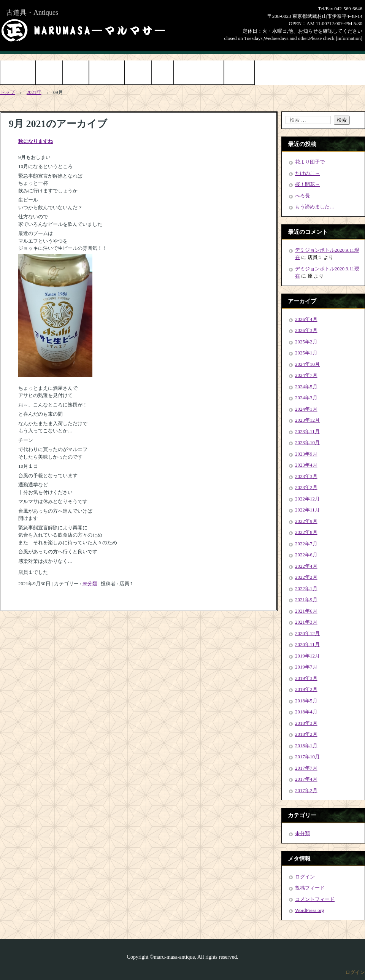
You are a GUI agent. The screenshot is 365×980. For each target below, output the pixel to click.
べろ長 (302, 196)
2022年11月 (307, 510)
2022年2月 (306, 577)
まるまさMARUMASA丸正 (83, 30)
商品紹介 (49, 73)
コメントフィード (315, 899)
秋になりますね (36, 141)
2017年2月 (306, 790)
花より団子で (310, 162)
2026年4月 (306, 319)
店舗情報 (138, 73)
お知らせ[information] (199, 73)
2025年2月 (306, 342)
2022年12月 (307, 499)
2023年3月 (306, 476)
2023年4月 (306, 465)
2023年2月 (306, 487)
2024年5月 (306, 387)
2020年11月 (307, 644)
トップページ (18, 73)
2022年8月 (306, 532)
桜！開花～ (307, 184)
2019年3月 (306, 678)
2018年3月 (306, 723)
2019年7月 (306, 667)
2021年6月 (306, 611)
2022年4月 (306, 566)
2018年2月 (306, 734)
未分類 (90, 584)
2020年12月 (307, 633)
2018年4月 (306, 712)
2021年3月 (306, 622)
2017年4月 (306, 779)
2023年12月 (307, 420)
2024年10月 (307, 364)
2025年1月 (306, 353)
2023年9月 (306, 454)
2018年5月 (306, 701)
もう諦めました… (315, 207)
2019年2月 (306, 689)
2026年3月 (306, 330)
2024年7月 (306, 375)
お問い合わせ (107, 73)
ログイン (305, 877)
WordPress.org (309, 910)
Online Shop (239, 73)
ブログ (162, 73)
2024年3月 (306, 398)
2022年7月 (306, 544)
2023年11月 (307, 431)
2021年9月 (306, 600)
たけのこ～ (307, 173)
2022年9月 (306, 521)
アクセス (76, 73)
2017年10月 (307, 757)
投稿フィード (310, 888)
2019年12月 (307, 656)
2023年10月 (307, 442)
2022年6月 (306, 555)
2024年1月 (306, 409)
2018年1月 (306, 746)
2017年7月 (306, 768)
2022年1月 (306, 588)
